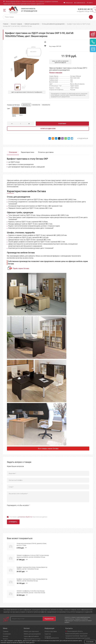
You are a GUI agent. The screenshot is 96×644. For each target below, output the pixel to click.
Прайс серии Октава (21, 268)
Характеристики (28, 152)
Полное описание (56, 73)
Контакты (6, 619)
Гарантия (48, 611)
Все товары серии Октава (48, 449)
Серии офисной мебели (31, 614)
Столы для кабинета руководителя (53, 24)
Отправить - (13, 522)
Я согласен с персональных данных (28, 517)
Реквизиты (48, 620)
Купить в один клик (48, 129)
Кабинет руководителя (32, 24)
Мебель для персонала (31, 609)
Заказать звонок (74, 628)
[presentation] (22, 511)
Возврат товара (50, 618)
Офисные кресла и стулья (32, 616)
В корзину (62, 124)
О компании (7, 611)
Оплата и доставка (46, 152)
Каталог (6, 614)
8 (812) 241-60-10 (85, 9)
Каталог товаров (16, 24)
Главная (6, 24)
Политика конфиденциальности (52, 615)
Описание (13, 152)
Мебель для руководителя (32, 611)
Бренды (5, 616)
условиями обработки (25, 517)
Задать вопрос (74, 633)
